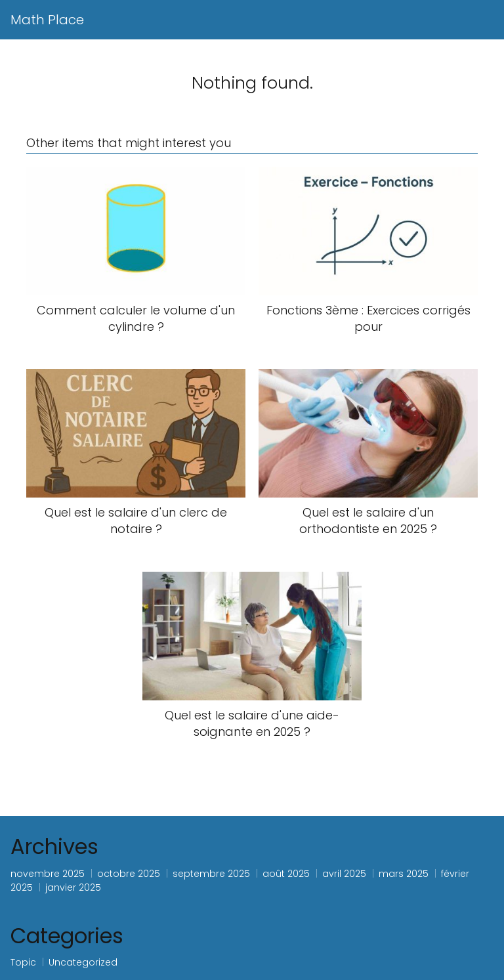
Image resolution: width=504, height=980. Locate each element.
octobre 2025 (129, 874)
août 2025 (286, 874)
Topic (23, 962)
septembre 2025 (211, 874)
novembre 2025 (48, 874)
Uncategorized (83, 962)
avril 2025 (344, 874)
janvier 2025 (73, 887)
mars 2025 (404, 874)
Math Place (47, 20)
